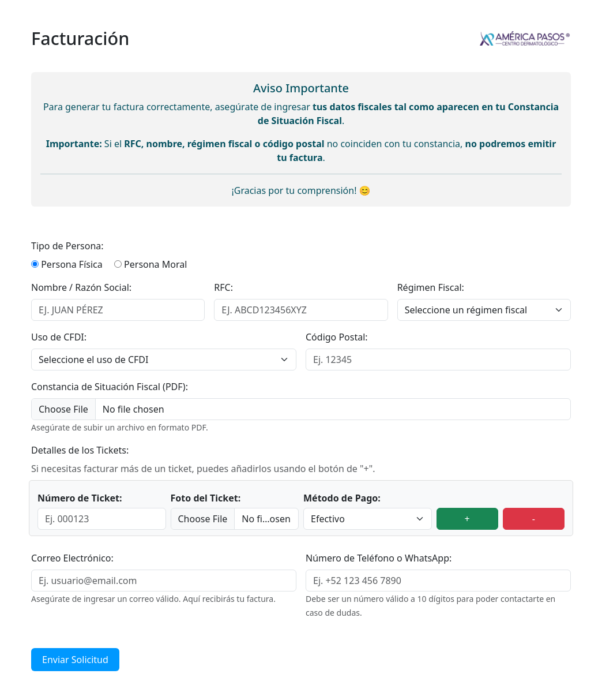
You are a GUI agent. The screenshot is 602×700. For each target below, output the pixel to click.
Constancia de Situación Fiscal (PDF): (110, 387)
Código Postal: (337, 337)
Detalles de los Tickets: (80, 450)
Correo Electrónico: (72, 558)
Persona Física (72, 264)
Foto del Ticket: (206, 498)
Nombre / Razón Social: (81, 287)
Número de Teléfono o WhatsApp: (379, 558)
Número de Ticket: (80, 498)
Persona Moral (155, 264)
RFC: (223, 287)
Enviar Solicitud (75, 660)
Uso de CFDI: (59, 337)
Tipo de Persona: (67, 246)
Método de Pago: (342, 498)
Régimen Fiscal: (431, 287)
